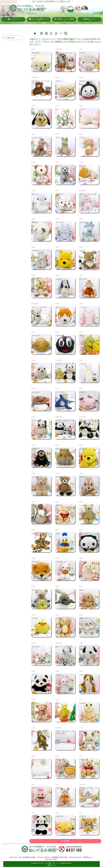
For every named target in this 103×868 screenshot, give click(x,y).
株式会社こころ (88, 857)
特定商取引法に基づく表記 (60, 857)
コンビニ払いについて (75, 857)
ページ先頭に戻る (9, 38)
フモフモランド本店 (51, 859)
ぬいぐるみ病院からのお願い (27, 857)
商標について (51, 865)
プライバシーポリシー (44, 857)
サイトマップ (14, 857)
